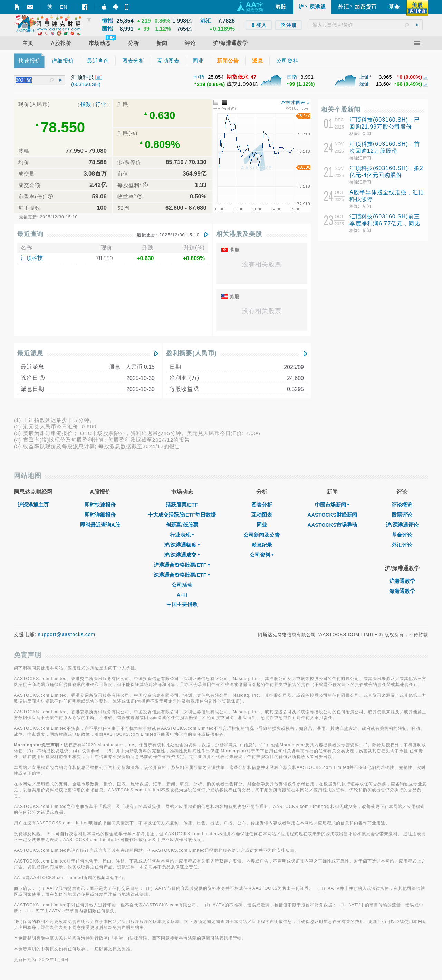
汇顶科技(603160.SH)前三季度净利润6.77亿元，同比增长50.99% (385, 223)
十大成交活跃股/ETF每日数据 (182, 515)
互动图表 (262, 515)
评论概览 (402, 505)
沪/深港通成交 (182, 555)
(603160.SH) (86, 84)
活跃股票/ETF (182, 505)
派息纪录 (262, 545)
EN (64, 7)
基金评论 (402, 535)
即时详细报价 (100, 515)
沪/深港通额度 (182, 545)
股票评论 (402, 515)
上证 (364, 77)
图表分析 (262, 505)
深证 (364, 84)
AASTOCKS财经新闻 (332, 515)
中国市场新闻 (332, 505)
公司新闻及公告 (262, 535)
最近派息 (30, 353)
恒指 (199, 77)
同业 (262, 525)
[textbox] (366, 25)
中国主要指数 (182, 604)
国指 (292, 77)
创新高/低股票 (182, 525)
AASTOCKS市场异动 (332, 525)
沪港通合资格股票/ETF (182, 565)
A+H (182, 595)
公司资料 (262, 555)
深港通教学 (402, 591)
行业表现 (182, 535)
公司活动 (182, 585)
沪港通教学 (402, 581)
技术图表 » (298, 102)
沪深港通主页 (33, 505)
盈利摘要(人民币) (191, 353)
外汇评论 (402, 545)
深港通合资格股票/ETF (182, 575)
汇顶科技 (32, 258)
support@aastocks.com (67, 634)
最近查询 (30, 234)
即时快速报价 (100, 505)
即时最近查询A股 (100, 525)
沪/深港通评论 (402, 525)
